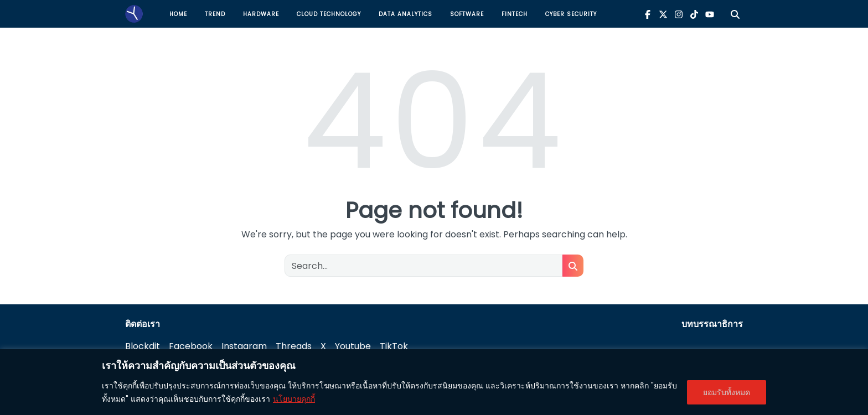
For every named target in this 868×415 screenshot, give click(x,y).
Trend (215, 14)
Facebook (191, 346)
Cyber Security (571, 14)
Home (178, 14)
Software (467, 14)
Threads (294, 346)
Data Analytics (405, 14)
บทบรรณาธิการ (712, 324)
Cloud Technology (329, 14)
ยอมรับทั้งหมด (727, 392)
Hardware (261, 14)
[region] (434, 382)
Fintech (515, 14)
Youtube (353, 346)
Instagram (244, 346)
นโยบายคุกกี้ (294, 399)
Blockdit (143, 346)
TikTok (394, 346)
